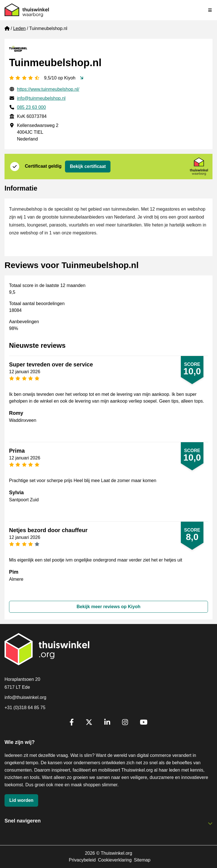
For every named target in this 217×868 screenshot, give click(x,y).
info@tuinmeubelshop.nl (41, 98)
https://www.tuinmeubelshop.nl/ (48, 89)
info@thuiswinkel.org (25, 697)
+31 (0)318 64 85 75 (25, 708)
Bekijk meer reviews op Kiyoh (108, 607)
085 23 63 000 (31, 107)
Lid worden (21, 800)
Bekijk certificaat (88, 166)
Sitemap (142, 860)
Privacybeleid (82, 860)
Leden (19, 28)
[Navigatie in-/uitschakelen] (210, 10)
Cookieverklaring (115, 860)
